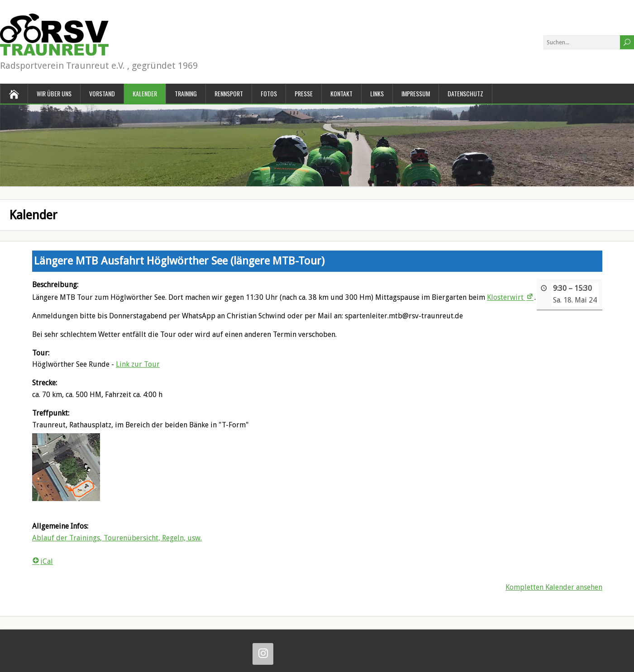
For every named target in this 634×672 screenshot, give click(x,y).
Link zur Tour (138, 365)
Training (186, 93)
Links (377, 93)
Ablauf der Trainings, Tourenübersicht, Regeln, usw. (117, 538)
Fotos (269, 93)
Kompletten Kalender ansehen (554, 587)
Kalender (145, 93)
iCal (43, 561)
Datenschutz (465, 93)
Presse (304, 93)
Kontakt (341, 93)
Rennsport (229, 93)
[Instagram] (263, 654)
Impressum (416, 93)
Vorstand (102, 93)
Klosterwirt (511, 297)
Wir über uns (54, 93)
